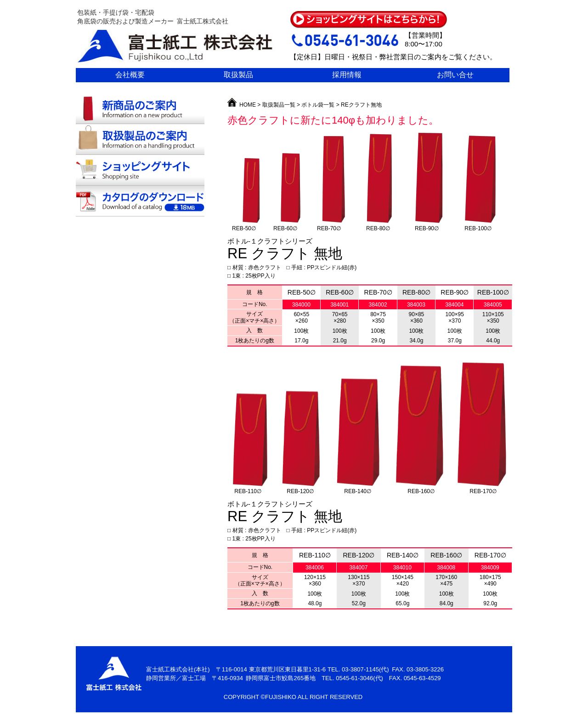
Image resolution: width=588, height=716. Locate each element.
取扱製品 (238, 75)
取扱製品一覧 (279, 105)
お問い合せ (455, 75)
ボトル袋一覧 (318, 105)
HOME (242, 105)
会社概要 (130, 75)
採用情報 (347, 75)
